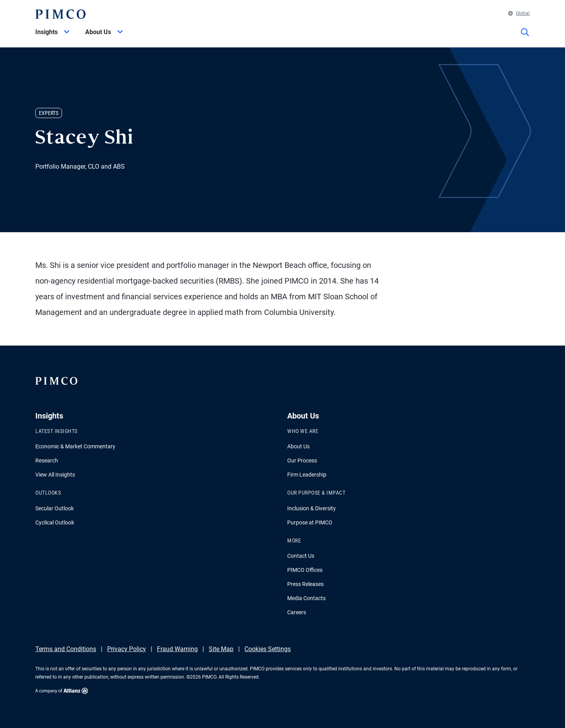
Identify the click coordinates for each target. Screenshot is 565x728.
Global (519, 13)
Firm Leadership (307, 475)
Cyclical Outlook (55, 522)
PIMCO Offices (305, 570)
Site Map (221, 649)
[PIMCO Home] (60, 14)
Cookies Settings (268, 649)
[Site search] (525, 38)
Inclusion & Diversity (312, 508)
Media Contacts (306, 598)
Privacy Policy (127, 649)
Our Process (302, 460)
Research (47, 460)
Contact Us (301, 556)
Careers (297, 612)
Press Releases (305, 584)
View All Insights (55, 475)
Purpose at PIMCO (310, 522)
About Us (298, 446)
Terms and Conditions (66, 649)
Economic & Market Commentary (75, 446)
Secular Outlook (55, 508)
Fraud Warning (177, 649)
